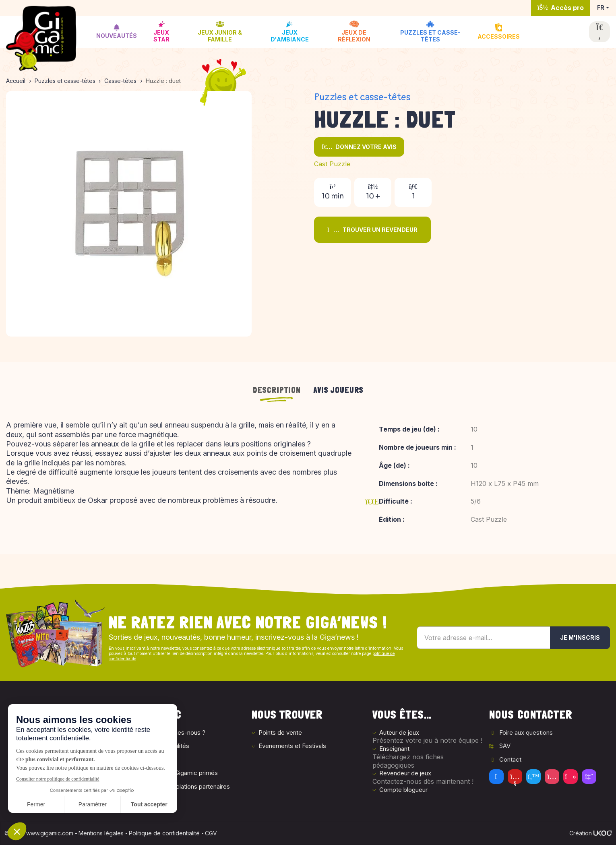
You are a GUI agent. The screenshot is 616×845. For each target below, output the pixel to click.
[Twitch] (589, 777)
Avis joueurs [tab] (339, 390)
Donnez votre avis (359, 147)
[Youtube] (515, 777)
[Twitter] (533, 777)
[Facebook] (496, 777)
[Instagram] (552, 777)
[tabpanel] (308, 478)
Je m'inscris (580, 637)
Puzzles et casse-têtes (362, 97)
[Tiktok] (571, 777)
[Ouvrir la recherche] (599, 32)
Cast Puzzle (332, 164)
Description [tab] (277, 390)
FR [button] (601, 7)
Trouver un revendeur (372, 230)
